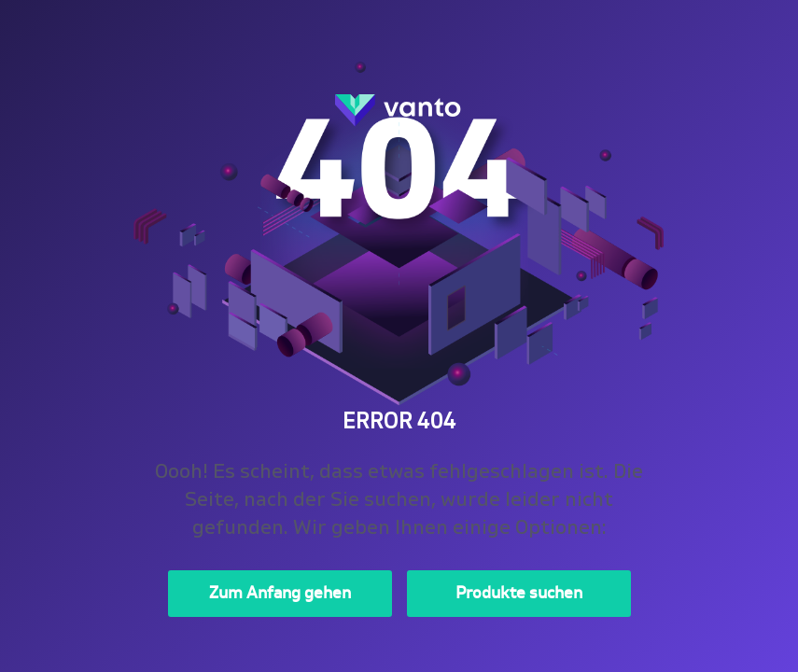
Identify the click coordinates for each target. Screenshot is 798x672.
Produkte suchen (519, 594)
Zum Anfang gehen (280, 594)
